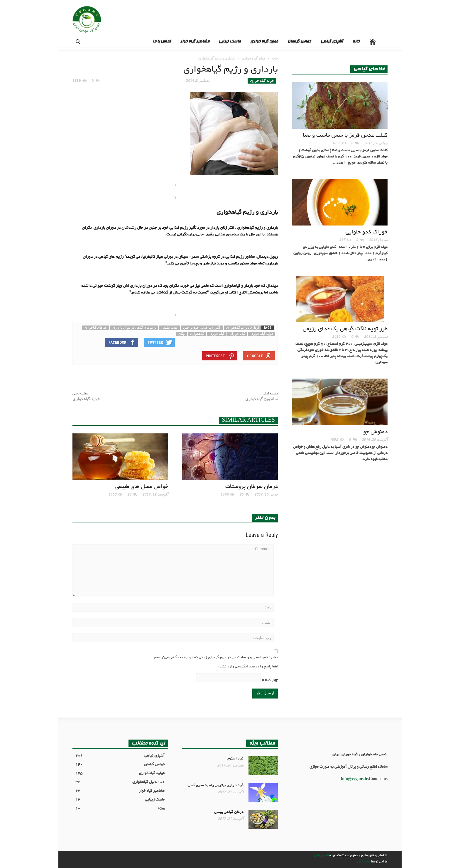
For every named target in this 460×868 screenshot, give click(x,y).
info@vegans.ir (354, 779)
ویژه (120, 809)
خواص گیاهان (299, 42)
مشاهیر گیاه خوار (195, 42)
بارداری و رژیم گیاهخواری (243, 328)
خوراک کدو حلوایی (367, 232)
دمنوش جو (375, 432)
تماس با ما (162, 42)
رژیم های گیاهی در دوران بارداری (134, 328)
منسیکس (363, 862)
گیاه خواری (217, 334)
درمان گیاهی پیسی (229, 812)
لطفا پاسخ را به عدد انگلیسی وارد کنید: (248, 667)
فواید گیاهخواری (86, 399)
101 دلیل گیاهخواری (120, 783)
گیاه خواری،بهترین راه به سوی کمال (215, 785)
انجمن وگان (321, 856)
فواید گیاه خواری (264, 42)
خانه (356, 42)
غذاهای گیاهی (369, 69)
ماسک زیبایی (230, 42)
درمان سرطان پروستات (252, 487)
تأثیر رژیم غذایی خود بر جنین (202, 328)
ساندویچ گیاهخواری (262, 399)
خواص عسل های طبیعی (142, 487)
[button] (73, 41)
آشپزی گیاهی (332, 42)
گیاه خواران (237, 334)
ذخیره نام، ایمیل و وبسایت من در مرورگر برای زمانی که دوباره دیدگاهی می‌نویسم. (215, 658)
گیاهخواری (197, 334)
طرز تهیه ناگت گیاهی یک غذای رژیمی (345, 329)
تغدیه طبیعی (169, 328)
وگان (181, 334)
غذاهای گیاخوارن (96, 328)
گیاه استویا (235, 759)
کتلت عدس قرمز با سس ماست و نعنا (345, 136)
